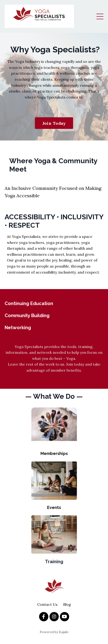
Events (54, 503)
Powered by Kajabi (54, 632)
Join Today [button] (54, 123)
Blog (67, 604)
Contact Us (47, 604)
